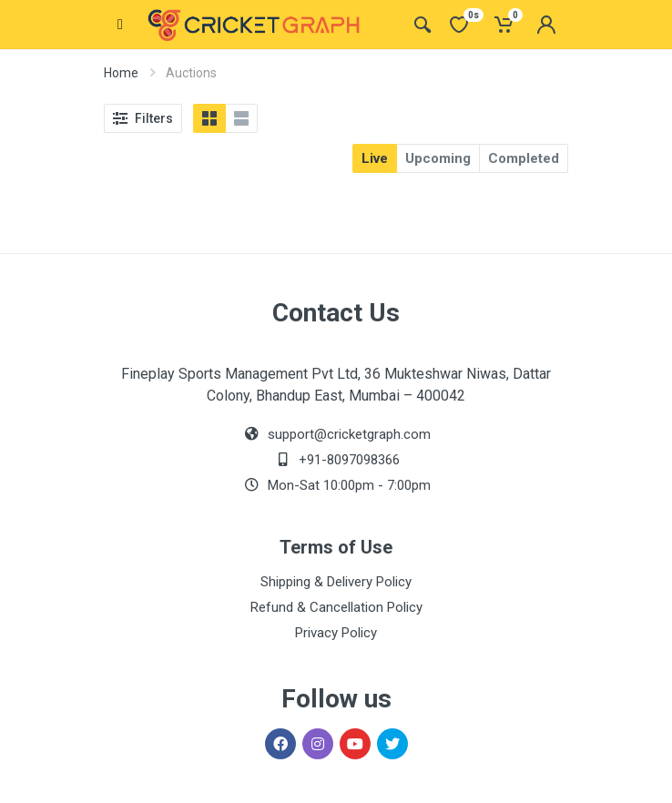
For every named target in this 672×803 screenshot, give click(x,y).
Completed (524, 158)
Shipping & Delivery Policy (336, 582)
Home (121, 73)
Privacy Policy (336, 633)
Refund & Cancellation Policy (336, 607)
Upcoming (438, 158)
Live (375, 158)
